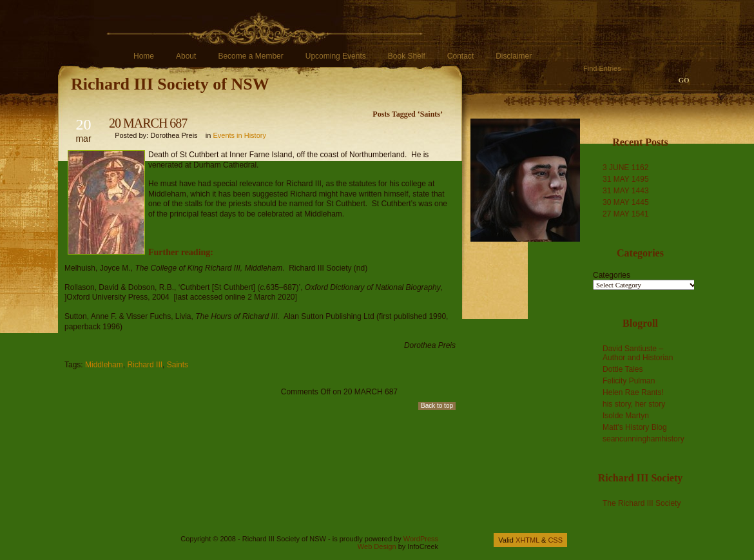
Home (144, 56)
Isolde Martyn (626, 416)
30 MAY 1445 (626, 202)
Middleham (104, 365)
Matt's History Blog (635, 427)
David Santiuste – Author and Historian (638, 353)
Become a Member (250, 56)
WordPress (421, 539)
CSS (555, 540)
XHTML (527, 540)
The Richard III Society (642, 503)
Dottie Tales (623, 369)
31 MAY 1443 (626, 191)
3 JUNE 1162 (625, 168)
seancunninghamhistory (643, 439)
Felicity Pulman (629, 381)
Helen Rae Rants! (633, 392)
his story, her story (634, 404)
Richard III (145, 365)
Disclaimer (514, 56)
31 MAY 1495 (626, 179)
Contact (460, 56)
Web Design (377, 546)
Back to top (437, 406)
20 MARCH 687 (148, 123)
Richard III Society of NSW (170, 84)
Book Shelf (407, 56)
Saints (178, 365)
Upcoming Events (336, 56)
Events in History (239, 135)
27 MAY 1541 (626, 214)
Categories (612, 275)
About (186, 56)
